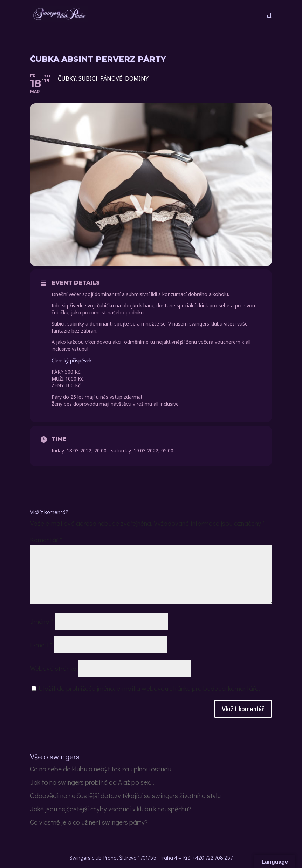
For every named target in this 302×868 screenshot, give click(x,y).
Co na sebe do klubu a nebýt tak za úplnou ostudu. (101, 769)
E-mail (41, 645)
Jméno (42, 621)
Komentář (46, 539)
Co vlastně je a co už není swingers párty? (89, 822)
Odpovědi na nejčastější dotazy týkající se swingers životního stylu (125, 795)
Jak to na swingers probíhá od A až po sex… (92, 782)
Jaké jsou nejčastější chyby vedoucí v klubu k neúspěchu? (111, 809)
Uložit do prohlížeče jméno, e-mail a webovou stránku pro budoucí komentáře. (149, 688)
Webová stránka (53, 668)
